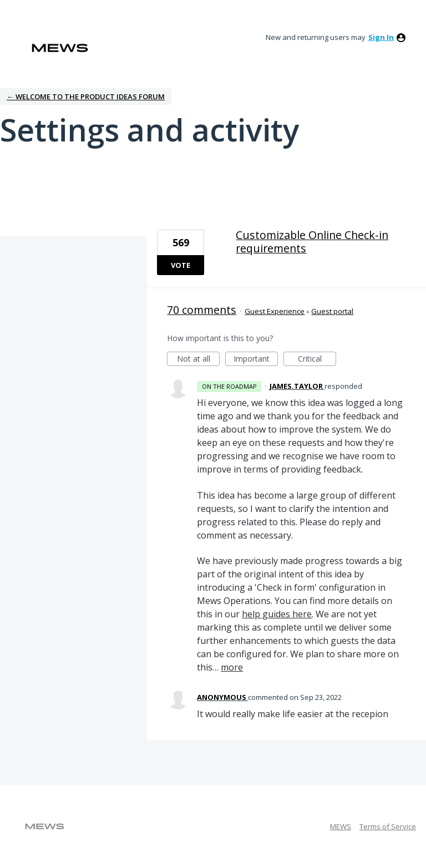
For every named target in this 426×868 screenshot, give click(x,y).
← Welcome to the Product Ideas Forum (86, 97)
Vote (181, 265)
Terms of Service (388, 826)
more (232, 667)
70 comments (202, 310)
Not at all (199, 360)
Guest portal (332, 311)
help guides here (277, 614)
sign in (381, 37)
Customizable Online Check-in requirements (312, 242)
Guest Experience (275, 311)
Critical (317, 360)
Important (256, 360)
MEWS (341, 826)
